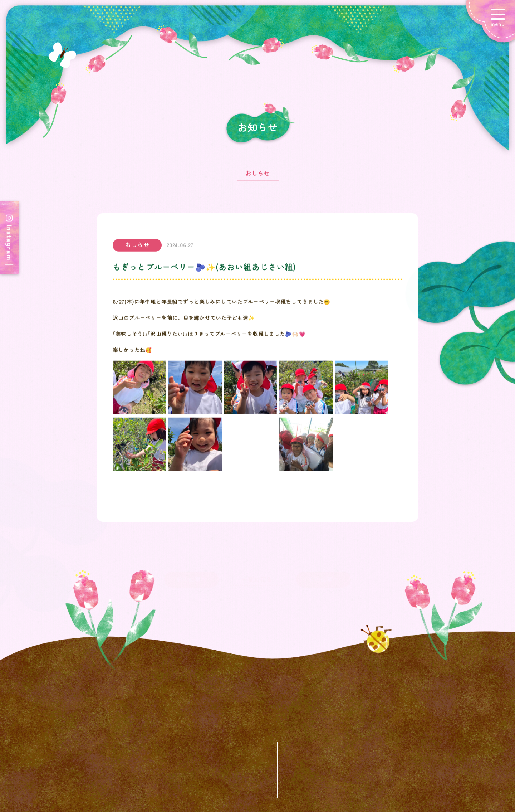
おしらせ (258, 176)
